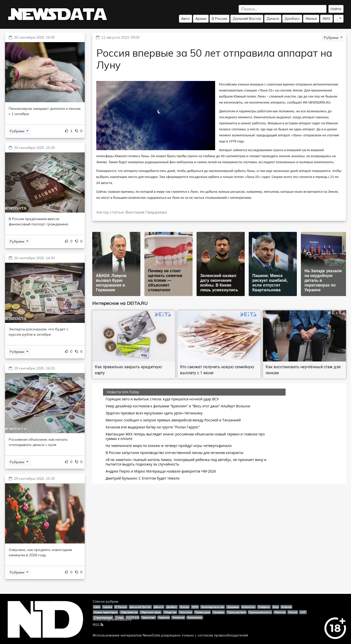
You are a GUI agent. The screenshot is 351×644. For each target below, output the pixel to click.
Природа (218, 612)
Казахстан (248, 607)
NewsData (151, 635)
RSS (98, 625)
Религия (280, 612)
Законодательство (212, 607)
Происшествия (236, 612)
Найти (336, 9)
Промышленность (260, 612)
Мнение (286, 607)
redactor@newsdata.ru (112, 619)
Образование (129, 612)
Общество (170, 612)
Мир (276, 607)
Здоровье (233, 607)
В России (220, 19)
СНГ (303, 612)
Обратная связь (151, 612)
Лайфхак (264, 607)
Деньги (273, 19)
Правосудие (202, 612)
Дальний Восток (247, 19)
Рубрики (18, 131)
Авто (186, 19)
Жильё (311, 19)
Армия (201, 19)
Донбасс (292, 19)
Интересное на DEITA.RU (120, 303)
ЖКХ (326, 19)
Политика (186, 612)
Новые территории (106, 612)
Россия (293, 612)
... (337, 19)
